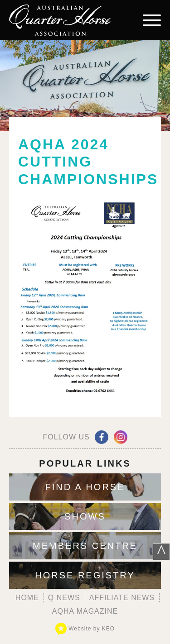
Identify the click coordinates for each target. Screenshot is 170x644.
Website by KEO (85, 629)
